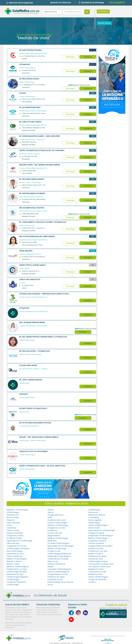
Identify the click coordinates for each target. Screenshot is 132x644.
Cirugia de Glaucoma (16, 582)
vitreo (9, 525)
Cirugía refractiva (55, 515)
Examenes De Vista (15, 554)
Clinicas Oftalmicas (56, 564)
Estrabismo (53, 530)
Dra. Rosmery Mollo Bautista (32, 208)
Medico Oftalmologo (57, 548)
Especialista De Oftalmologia (61, 546)
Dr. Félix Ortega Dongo (29, 79)
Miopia (50, 567)
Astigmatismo (54, 536)
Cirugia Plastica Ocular (58, 574)
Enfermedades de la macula (60, 582)
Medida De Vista (96, 574)
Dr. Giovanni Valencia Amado (32, 179)
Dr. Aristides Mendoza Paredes (32, 193)
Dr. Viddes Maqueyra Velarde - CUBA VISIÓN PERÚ (39, 136)
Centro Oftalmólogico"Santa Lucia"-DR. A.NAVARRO (42, 150)
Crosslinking (94, 517)
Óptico (51, 512)
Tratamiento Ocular (97, 572)
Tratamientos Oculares (58, 559)
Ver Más (88, 57)
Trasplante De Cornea (17, 546)
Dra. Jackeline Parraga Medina (32, 322)
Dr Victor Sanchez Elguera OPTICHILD (35, 423)
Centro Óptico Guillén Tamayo (32, 265)
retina (50, 585)
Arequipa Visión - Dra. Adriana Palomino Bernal (40, 165)
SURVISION (23, 394)
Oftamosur (24, 308)
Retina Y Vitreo (13, 564)
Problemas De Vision (97, 556)
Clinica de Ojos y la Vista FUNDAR (33, 451)
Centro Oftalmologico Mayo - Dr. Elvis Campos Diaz (42, 466)
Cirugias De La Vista (56, 528)
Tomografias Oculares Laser (101, 564)
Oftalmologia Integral (98, 561)
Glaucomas (53, 561)
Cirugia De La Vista (15, 536)
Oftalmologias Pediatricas (59, 554)
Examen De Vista (96, 548)
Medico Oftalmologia (98, 538)
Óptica (51, 510)
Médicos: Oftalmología (58, 525)
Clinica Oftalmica (15, 556)
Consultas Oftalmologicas (59, 569)
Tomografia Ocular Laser (100, 567)
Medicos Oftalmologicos (18, 567)
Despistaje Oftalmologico (59, 556)
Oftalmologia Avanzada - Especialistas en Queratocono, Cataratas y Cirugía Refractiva (45, 294)
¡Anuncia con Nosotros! (61, 3)
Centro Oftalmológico (58, 523)
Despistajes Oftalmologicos (101, 536)
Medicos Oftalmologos (58, 538)
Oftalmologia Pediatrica (17, 577)
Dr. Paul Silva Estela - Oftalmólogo (34, 351)
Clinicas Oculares (96, 543)
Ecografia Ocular (14, 538)
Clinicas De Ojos (96, 559)
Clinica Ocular (13, 530)
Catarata (11, 520)
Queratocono (13, 515)
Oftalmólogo (94, 510)
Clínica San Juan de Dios (30, 279)
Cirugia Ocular (54, 551)
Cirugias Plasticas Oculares (100, 546)
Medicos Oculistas (15, 533)
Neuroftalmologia (15, 551)
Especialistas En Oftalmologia (102, 530)
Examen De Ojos (55, 533)
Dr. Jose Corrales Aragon (31, 380)
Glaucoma (93, 512)
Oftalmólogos (13, 512)
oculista (92, 582)
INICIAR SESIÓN (104, 23)
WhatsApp (71, 57)
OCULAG (22, 93)
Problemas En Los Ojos (17, 569)
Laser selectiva (13, 523)
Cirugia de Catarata (97, 579)
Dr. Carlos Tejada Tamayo (30, 122)
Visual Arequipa (26, 251)
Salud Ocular (94, 528)
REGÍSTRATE (103, 11)
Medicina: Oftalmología (17, 510)
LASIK (50, 517)
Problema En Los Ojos (98, 551)
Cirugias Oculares (96, 533)
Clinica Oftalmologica (98, 525)
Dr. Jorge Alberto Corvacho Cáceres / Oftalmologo (43, 222)
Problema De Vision (56, 577)
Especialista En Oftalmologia (19, 541)
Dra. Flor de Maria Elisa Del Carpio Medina (37, 236)
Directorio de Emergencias (21, 3)
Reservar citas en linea (79, 85)
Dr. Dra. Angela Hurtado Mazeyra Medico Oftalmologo (43, 337)
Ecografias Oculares (97, 541)
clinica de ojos (13, 543)
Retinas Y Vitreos (14, 561)
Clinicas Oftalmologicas (58, 572)
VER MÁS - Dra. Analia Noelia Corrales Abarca (39, 437)
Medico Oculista (96, 554)
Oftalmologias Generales (18, 548)
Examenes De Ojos (15, 574)
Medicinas (52, 541)
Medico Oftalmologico (17, 559)
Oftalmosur (24, 64)
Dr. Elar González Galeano (30, 50)
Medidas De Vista (96, 569)
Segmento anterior (97, 515)
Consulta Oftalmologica (58, 543)
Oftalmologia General (16, 572)
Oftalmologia (13, 585)
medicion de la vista (57, 520)
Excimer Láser (13, 517)
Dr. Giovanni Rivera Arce (30, 107)
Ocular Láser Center (28, 365)
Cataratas (11, 528)
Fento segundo (95, 520)
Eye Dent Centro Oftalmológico (33, 408)
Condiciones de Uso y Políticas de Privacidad (108, 636)
